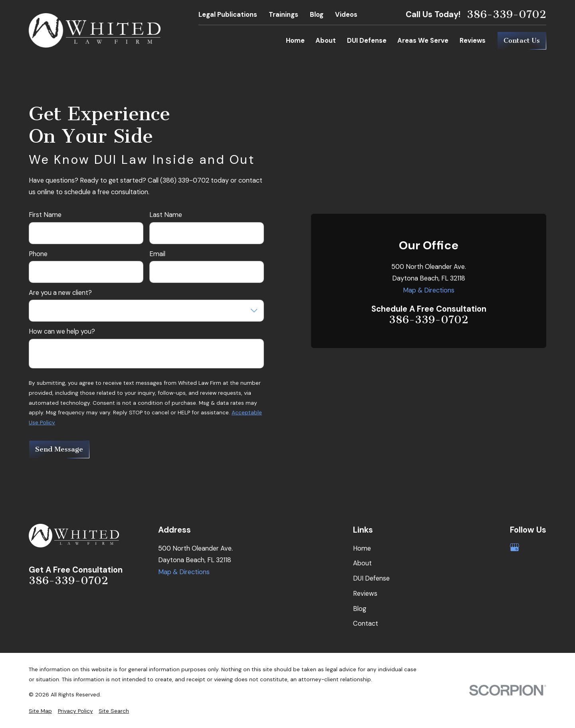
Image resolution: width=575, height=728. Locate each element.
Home (362, 548)
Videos (346, 15)
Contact (366, 624)
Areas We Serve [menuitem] (423, 41)
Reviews (365, 594)
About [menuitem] (326, 41)
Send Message (59, 449)
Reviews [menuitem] (473, 41)
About (362, 563)
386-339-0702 (507, 15)
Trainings (284, 15)
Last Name (166, 215)
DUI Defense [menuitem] (367, 41)
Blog (317, 15)
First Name (45, 215)
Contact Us (522, 41)
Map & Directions (429, 290)
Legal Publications (228, 15)
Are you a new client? (60, 293)
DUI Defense (371, 578)
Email (157, 254)
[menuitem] (40, 711)
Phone (38, 254)
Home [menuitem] (295, 41)
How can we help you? (62, 332)
